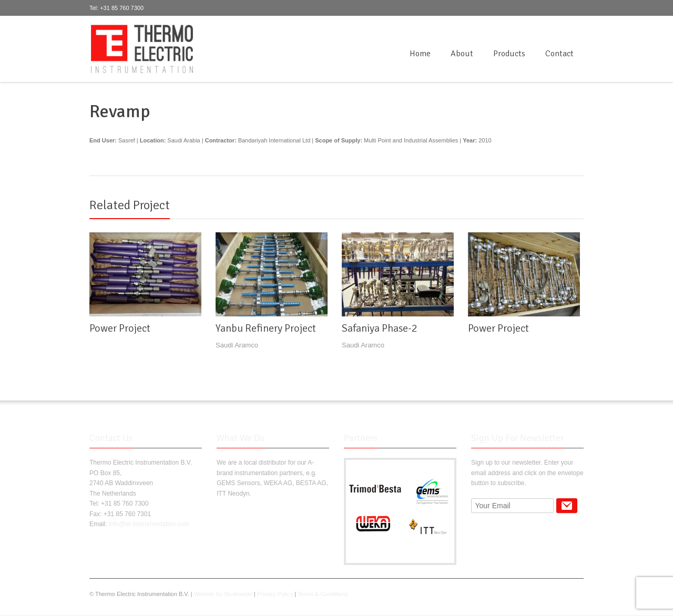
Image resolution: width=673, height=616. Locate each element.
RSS (577, 28)
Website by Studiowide (223, 594)
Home (420, 54)
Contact (559, 54)
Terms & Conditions (323, 594)
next (578, 200)
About (462, 54)
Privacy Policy (275, 594)
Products (509, 54)
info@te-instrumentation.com (149, 524)
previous (566, 200)
